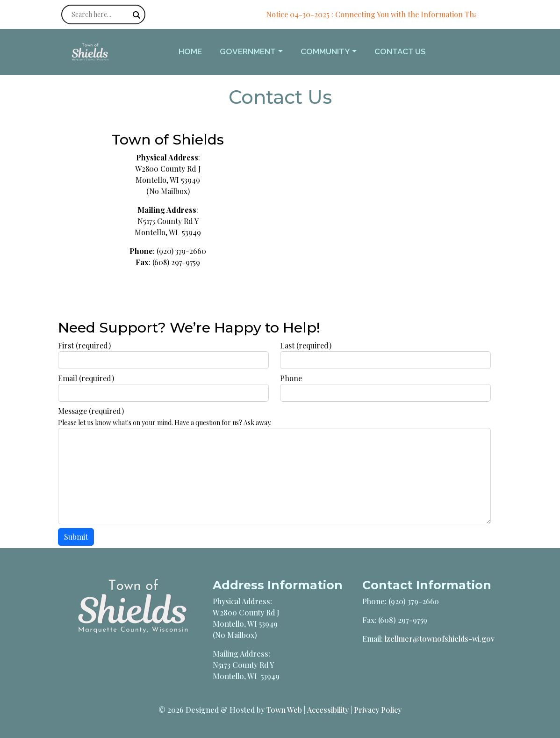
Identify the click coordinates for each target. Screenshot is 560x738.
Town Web (284, 710)
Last (306, 345)
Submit (76, 537)
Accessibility (328, 710)
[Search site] (103, 14)
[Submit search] (136, 15)
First (84, 345)
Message (91, 411)
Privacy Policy (378, 710)
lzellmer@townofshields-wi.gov (440, 639)
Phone (291, 378)
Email (86, 378)
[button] (256, 52)
